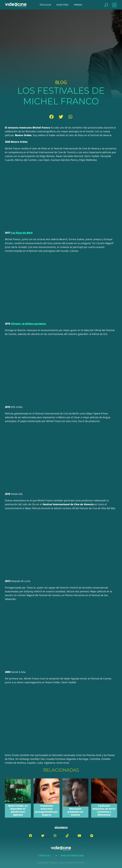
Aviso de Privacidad (72, 856)
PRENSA (78, 5)
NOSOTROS (62, 5)
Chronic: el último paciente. (29, 324)
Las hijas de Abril (22, 233)
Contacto (44, 856)
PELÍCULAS (45, 5)
